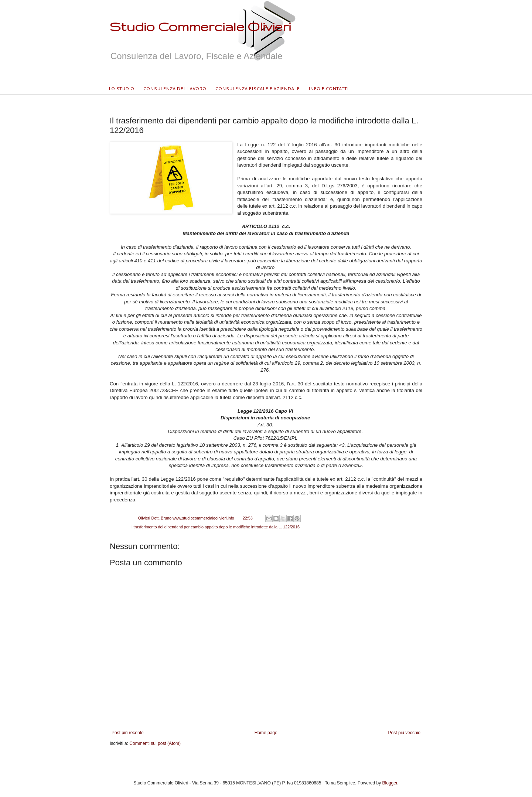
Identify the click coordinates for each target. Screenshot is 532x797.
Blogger (390, 783)
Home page (266, 733)
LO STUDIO (121, 88)
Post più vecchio (404, 733)
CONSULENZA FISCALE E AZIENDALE (257, 88)
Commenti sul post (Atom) (155, 743)
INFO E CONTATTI (328, 88)
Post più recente (128, 733)
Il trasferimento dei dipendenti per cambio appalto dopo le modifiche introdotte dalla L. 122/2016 (215, 527)
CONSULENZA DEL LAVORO (175, 88)
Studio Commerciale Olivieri (200, 26)
